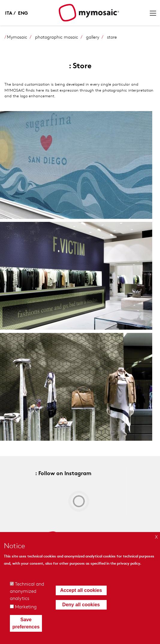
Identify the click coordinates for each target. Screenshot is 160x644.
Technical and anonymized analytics (27, 591)
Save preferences (26, 623)
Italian (11, 12)
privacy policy (128, 563)
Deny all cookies (81, 605)
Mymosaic (17, 37)
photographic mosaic (57, 37)
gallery (93, 37)
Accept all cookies (81, 590)
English (23, 12)
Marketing (26, 606)
